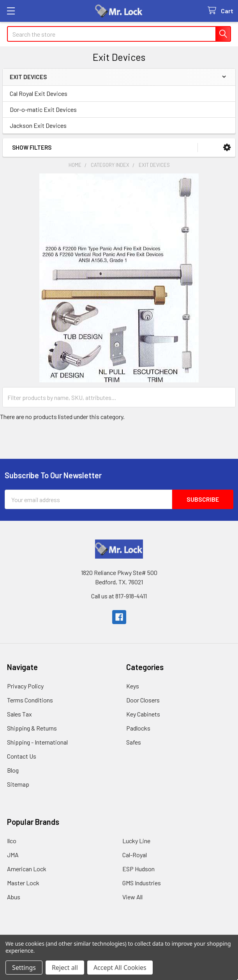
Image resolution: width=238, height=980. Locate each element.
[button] (227, 148)
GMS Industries (142, 883)
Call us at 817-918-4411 (119, 596)
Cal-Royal (135, 855)
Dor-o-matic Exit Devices (43, 109)
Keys (133, 686)
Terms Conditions (30, 700)
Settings (24, 968)
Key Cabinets (143, 714)
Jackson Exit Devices (38, 125)
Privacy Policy (25, 686)
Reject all (65, 968)
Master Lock (23, 883)
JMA (13, 855)
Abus (14, 897)
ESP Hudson (138, 869)
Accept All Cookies (120, 968)
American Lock (27, 869)
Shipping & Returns (32, 728)
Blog (13, 770)
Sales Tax (19, 714)
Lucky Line (136, 841)
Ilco (12, 841)
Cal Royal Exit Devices (39, 93)
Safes (134, 742)
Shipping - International (37, 742)
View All (132, 897)
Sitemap (18, 784)
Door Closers (143, 700)
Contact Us (22, 756)
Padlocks (138, 728)
